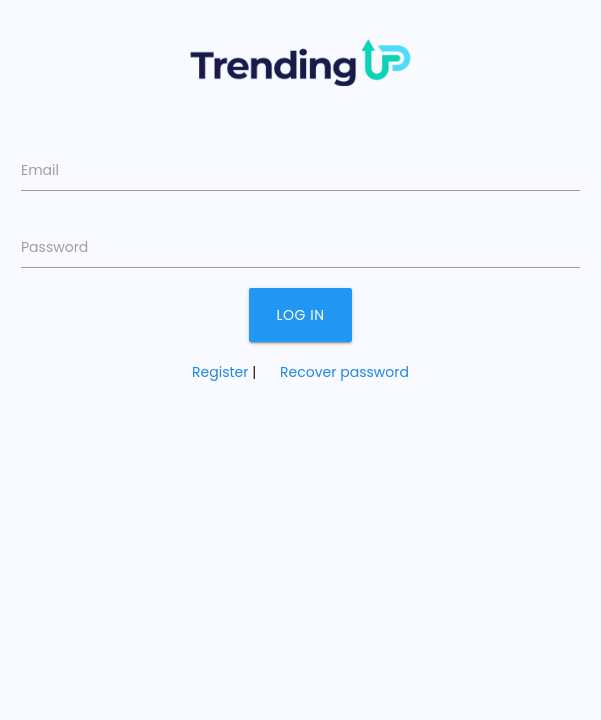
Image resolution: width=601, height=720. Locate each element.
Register (220, 372)
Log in (301, 315)
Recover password (344, 372)
